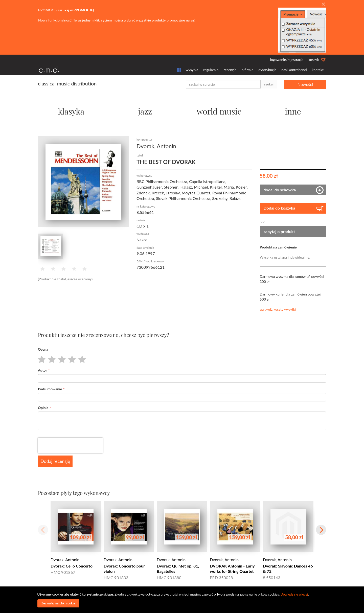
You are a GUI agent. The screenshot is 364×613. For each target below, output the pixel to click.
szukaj (269, 84)
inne (293, 111)
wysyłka (192, 70)
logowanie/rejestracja (287, 60)
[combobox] (223, 84)
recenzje (230, 70)
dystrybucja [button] (267, 70)
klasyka (71, 111)
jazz (145, 111)
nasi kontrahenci (294, 70)
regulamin (211, 70)
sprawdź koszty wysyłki (278, 309)
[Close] (323, 4)
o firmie (247, 70)
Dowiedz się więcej (294, 594)
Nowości (305, 84)
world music (219, 111)
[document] (183, 600)
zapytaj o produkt (279, 231)
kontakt (318, 70)
